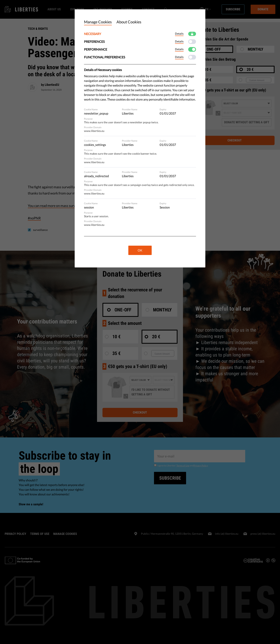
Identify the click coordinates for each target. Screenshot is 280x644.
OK (140, 250)
